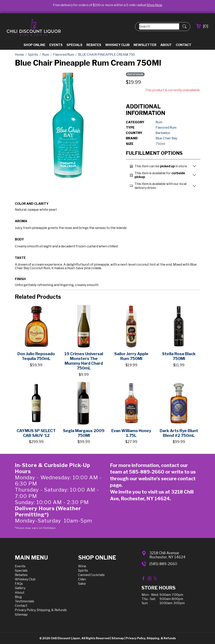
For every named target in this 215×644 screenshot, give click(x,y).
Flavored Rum (166, 128)
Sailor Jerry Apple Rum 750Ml (131, 356)
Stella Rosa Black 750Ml (179, 356)
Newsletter (145, 45)
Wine (82, 566)
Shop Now (154, 5)
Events (56, 45)
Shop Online (34, 45)
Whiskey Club (117, 45)
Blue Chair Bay (166, 138)
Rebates (94, 45)
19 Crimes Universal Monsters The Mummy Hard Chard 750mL (84, 361)
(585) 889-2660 (163, 564)
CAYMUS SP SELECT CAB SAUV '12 (36, 433)
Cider (82, 579)
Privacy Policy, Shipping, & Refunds (41, 610)
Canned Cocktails (91, 575)
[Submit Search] (184, 27)
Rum (159, 122)
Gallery (20, 588)
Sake (82, 584)
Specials (75, 45)
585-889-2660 (147, 472)
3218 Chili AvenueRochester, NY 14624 (167, 555)
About (166, 45)
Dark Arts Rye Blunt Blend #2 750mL (179, 433)
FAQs (19, 584)
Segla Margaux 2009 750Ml (84, 433)
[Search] (159, 26)
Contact (184, 45)
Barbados (163, 133)
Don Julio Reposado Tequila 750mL (36, 356)
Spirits (83, 571)
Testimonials (24, 601)
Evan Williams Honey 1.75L (131, 433)
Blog (18, 597)
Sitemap (21, 615)
